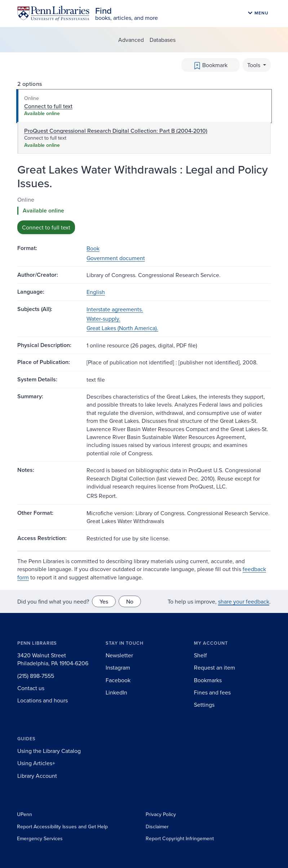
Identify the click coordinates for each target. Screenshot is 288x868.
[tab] (144, 106)
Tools (254, 65)
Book (93, 248)
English (96, 292)
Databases (163, 40)
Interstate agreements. (115, 309)
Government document (116, 258)
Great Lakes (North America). (122, 328)
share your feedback (244, 601)
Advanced (131, 40)
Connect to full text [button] (46, 227)
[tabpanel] (144, 215)
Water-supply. (103, 319)
